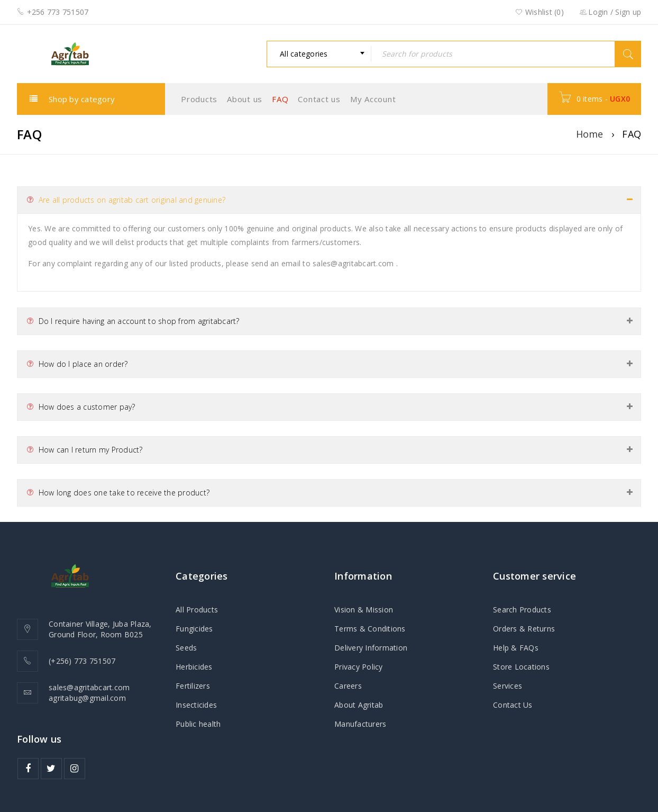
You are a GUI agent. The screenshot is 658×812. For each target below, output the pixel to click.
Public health (198, 724)
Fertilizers (193, 686)
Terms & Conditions (370, 629)
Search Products (522, 610)
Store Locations (521, 667)
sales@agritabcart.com (353, 263)
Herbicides (194, 667)
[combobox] (319, 54)
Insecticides (196, 705)
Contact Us (513, 705)
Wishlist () (540, 12)
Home (590, 134)
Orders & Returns (524, 629)
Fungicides (194, 629)
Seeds (186, 648)
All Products (197, 610)
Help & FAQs (516, 648)
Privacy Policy (359, 667)
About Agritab (359, 705)
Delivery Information (371, 648)
